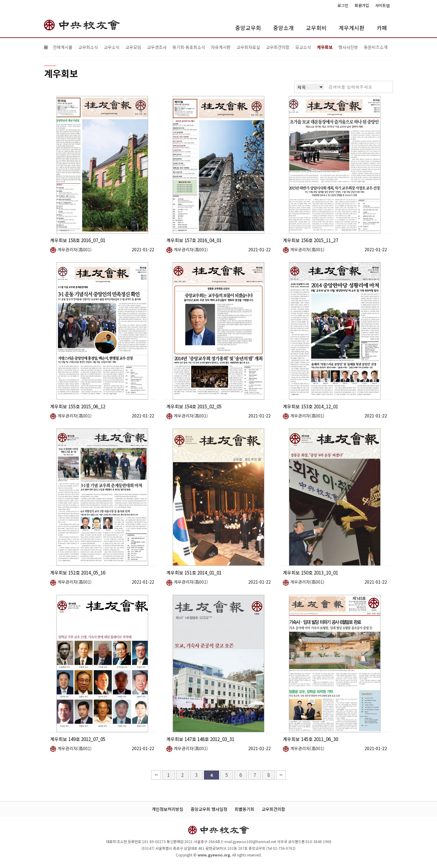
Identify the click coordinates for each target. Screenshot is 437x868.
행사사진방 (348, 47)
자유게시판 (221, 47)
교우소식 (112, 47)
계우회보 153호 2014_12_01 (310, 406)
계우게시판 (352, 28)
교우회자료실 (248, 47)
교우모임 (133, 47)
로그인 (343, 5)
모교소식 (303, 47)
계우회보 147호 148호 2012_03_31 (200, 739)
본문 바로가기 (0, 0)
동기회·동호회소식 (189, 47)
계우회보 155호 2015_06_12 (78, 406)
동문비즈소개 (376, 47)
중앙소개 (283, 28)
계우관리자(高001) (71, 249)
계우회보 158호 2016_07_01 (78, 240)
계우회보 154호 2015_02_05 (194, 406)
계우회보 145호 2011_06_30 (310, 739)
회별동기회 (244, 809)
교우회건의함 (278, 47)
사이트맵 (383, 5)
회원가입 (362, 5)
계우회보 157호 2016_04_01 (194, 240)
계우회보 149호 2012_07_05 (78, 739)
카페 (382, 28)
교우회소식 (88, 47)
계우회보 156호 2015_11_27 (310, 240)
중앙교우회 (248, 28)
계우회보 (325, 47)
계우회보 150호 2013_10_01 (310, 572)
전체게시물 (63, 47)
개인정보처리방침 (168, 809)
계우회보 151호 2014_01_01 (194, 572)
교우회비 (316, 28)
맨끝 (281, 775)
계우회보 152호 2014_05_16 (78, 572)
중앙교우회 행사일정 (209, 809)
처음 (156, 775)
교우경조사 (157, 47)
